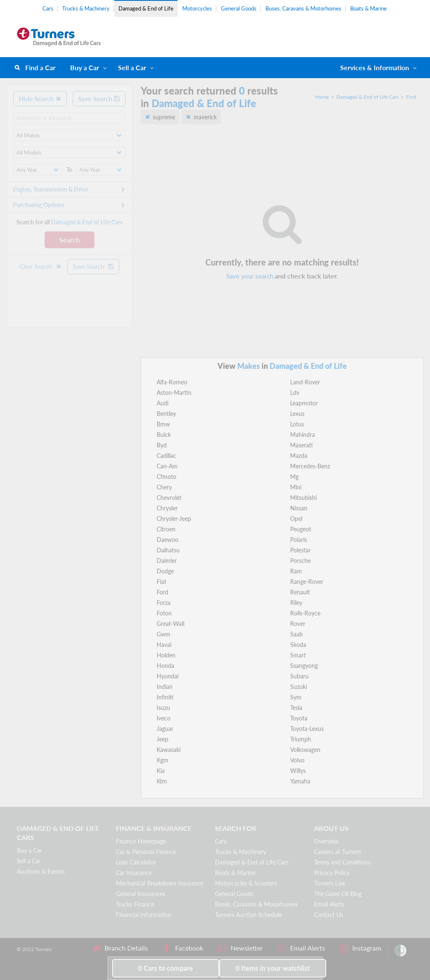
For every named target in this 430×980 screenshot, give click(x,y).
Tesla (296, 708)
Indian (165, 687)
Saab (296, 634)
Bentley (166, 414)
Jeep (163, 739)
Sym (296, 697)
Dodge (165, 571)
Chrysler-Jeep (174, 519)
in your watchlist (273, 968)
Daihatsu (168, 550)
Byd (162, 445)
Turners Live (330, 883)
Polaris (299, 540)
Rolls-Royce (305, 613)
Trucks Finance (135, 904)
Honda (165, 666)
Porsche (300, 561)
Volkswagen (305, 750)
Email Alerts (329, 904)
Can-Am (167, 466)
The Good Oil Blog (338, 894)
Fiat (161, 582)
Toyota (299, 718)
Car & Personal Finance (146, 852)
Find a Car (40, 67)
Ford (163, 592)
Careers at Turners (338, 852)
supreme (164, 117)
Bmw (163, 424)
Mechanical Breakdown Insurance (160, 883)
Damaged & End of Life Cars (367, 97)
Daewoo (168, 540)
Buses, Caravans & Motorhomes (303, 8)
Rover (298, 624)
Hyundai (168, 676)
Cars (48, 8)
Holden (166, 655)
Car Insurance (134, 873)
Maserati (302, 445)
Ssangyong (304, 666)
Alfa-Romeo (172, 382)
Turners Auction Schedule (248, 915)
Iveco (164, 718)
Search (69, 240)
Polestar (300, 550)
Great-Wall (170, 624)
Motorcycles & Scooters (246, 883)
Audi (163, 403)
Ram (296, 571)
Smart (298, 655)
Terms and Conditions (342, 862)
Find (411, 97)
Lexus (297, 414)
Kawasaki (169, 750)
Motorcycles (197, 8)
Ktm (162, 781)
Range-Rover (307, 582)
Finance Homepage (141, 841)
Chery (164, 487)
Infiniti (165, 697)
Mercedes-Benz (310, 466)
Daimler (167, 561)
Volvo (297, 760)
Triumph (301, 739)
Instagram (361, 948)
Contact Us (329, 915)
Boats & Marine (368, 8)
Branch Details (120, 948)
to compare (166, 968)
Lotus (297, 424)
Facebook (183, 948)
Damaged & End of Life (146, 8)
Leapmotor (304, 403)
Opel (296, 519)
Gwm (164, 634)
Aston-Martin (174, 393)
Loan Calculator (136, 862)
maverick (205, 117)
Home (322, 97)
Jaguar (165, 729)
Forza (164, 603)
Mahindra (303, 435)
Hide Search (40, 99)
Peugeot (301, 529)
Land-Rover (305, 382)
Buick (164, 435)
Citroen (166, 529)
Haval (164, 645)
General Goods (239, 8)
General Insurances (140, 894)
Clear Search (41, 267)
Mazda (299, 456)
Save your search (250, 276)
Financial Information (144, 915)
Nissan (299, 508)
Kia (161, 771)
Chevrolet (169, 498)
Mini (296, 487)
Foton (164, 613)
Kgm (163, 760)
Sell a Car (132, 67)
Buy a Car (85, 67)
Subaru (299, 676)
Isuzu (163, 708)
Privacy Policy (332, 873)
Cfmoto (166, 477)
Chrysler (167, 508)
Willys (298, 771)
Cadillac (166, 456)
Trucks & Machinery (86, 8)
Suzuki (299, 687)
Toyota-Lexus (307, 729)
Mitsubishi (303, 498)
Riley (296, 603)
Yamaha (300, 781)
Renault (300, 592)
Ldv (295, 393)
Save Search (99, 99)
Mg (294, 477)
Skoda (298, 645)
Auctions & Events (41, 871)
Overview (326, 841)
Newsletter (240, 948)
